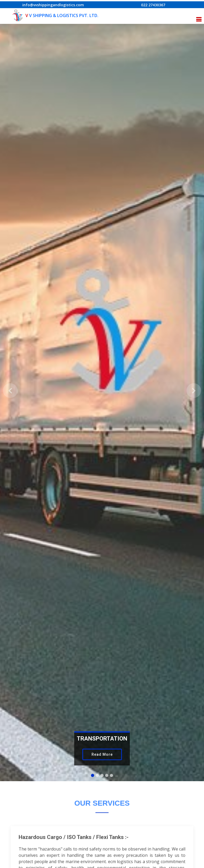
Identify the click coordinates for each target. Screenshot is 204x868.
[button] (10, 391)
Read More (102, 754)
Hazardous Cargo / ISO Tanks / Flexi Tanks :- (74, 844)
